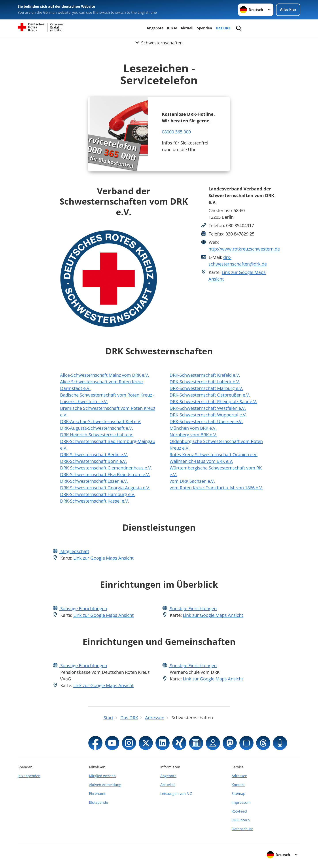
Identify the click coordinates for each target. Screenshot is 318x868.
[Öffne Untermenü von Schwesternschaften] (159, 43)
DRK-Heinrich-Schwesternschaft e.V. (97, 435)
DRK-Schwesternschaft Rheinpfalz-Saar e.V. (213, 402)
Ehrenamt (97, 794)
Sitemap (238, 794)
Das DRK (223, 28)
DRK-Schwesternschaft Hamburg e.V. (98, 494)
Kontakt (238, 785)
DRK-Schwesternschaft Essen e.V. (94, 481)
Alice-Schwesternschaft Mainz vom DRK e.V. (105, 375)
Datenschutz (242, 829)
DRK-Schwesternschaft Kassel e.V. (95, 501)
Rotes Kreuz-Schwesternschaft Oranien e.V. (214, 455)
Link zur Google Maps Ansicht (103, 558)
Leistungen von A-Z (176, 794)
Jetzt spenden (29, 776)
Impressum (241, 802)
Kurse (172, 28)
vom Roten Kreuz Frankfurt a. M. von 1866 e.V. (216, 488)
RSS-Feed (239, 811)
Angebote (155, 28)
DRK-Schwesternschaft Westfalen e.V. (208, 408)
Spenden (205, 28)
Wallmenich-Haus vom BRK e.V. (201, 461)
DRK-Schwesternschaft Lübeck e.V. (205, 382)
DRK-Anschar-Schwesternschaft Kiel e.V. (101, 421)
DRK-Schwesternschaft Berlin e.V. (94, 455)
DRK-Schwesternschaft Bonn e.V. (93, 461)
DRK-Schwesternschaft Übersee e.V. (206, 421)
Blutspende (98, 802)
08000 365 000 (176, 132)
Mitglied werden (102, 776)
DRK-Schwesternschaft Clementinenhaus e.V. (106, 468)
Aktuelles (168, 785)
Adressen (239, 776)
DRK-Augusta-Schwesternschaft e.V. (97, 428)
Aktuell (187, 28)
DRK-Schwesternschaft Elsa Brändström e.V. (105, 474)
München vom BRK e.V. (193, 428)
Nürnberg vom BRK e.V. (193, 435)
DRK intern (241, 820)
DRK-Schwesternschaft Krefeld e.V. (205, 375)
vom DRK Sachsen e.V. (192, 481)
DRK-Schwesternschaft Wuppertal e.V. (208, 415)
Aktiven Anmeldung (105, 785)
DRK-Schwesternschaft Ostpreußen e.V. (210, 395)
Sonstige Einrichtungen (83, 609)
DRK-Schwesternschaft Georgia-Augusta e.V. (105, 488)
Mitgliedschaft (74, 551)
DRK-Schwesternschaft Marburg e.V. (206, 388)
